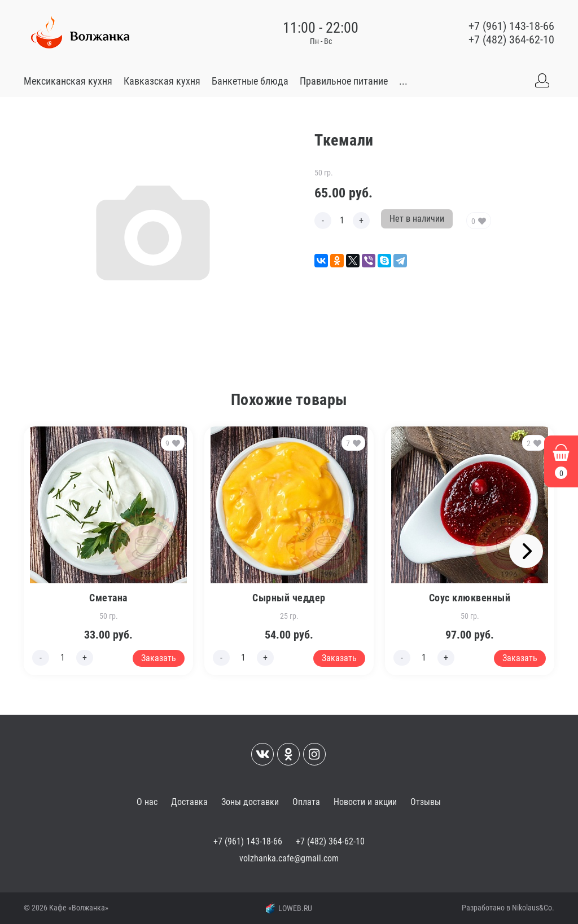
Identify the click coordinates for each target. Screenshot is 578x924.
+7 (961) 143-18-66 (511, 26)
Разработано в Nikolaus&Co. (508, 908)
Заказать (159, 658)
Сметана (108, 598)
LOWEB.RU (289, 908)
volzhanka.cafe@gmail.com (289, 858)
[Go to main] (80, 33)
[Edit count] (342, 221)
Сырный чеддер (289, 598)
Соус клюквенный (470, 598)
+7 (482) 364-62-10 (511, 39)
